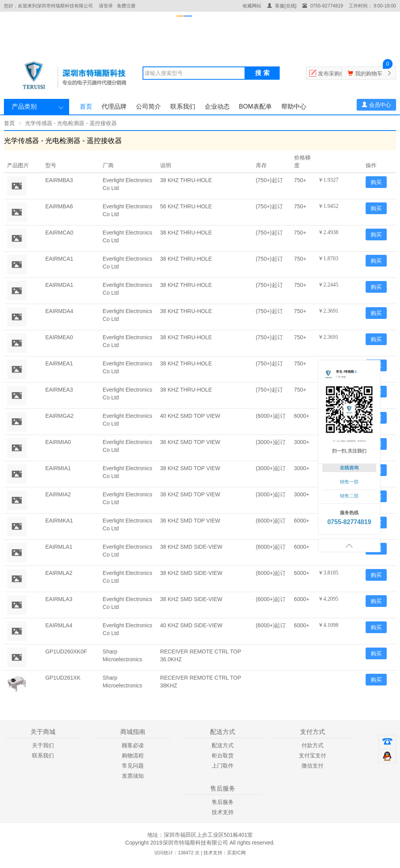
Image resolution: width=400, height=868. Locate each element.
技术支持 (223, 812)
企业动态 (217, 106)
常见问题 (133, 766)
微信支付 (312, 766)
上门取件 (223, 766)
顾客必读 (133, 745)
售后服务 (223, 802)
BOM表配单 (255, 106)
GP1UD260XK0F (66, 651)
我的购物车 (369, 73)
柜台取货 (223, 755)
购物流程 (133, 755)
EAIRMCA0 (59, 233)
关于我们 (43, 745)
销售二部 (349, 496)
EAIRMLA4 (59, 625)
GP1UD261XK (63, 678)
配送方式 (223, 745)
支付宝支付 (312, 755)
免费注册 (126, 6)
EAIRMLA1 (59, 547)
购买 (376, 182)
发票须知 (133, 776)
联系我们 (183, 106)
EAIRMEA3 (59, 390)
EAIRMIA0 (58, 442)
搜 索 (262, 73)
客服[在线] (282, 6)
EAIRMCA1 (59, 259)
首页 (86, 106)
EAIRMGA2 (59, 416)
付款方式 (312, 745)
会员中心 (376, 105)
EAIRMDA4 (59, 311)
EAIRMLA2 (59, 573)
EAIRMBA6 (59, 206)
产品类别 (24, 106)
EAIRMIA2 (58, 494)
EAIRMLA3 (59, 599)
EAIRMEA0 (59, 337)
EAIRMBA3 (59, 180)
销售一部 (349, 482)
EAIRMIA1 (58, 468)
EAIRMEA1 (59, 363)
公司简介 (148, 106)
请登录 (106, 6)
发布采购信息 (334, 73)
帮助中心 (294, 106)
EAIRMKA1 (59, 521)
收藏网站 (252, 6)
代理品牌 (114, 106)
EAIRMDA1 (59, 285)
